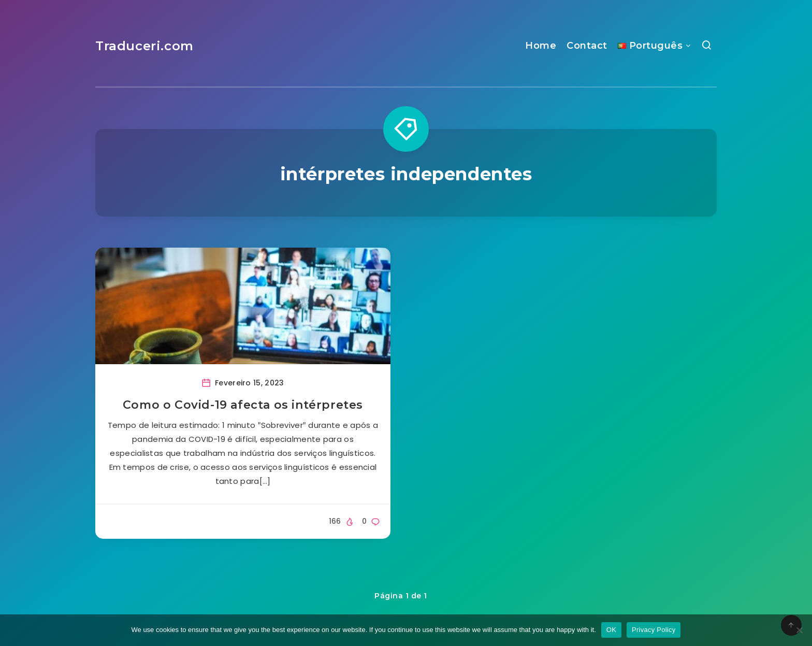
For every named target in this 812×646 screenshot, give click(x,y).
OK (611, 630)
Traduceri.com (144, 46)
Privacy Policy (654, 630)
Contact (587, 46)
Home (541, 46)
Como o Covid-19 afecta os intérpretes (243, 405)
